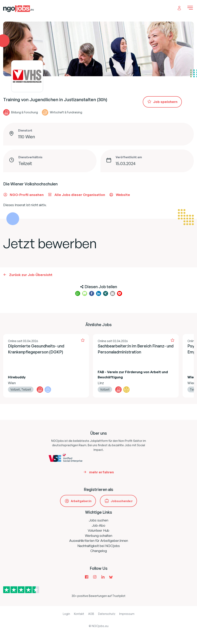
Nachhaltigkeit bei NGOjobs (99, 546)
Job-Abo (98, 525)
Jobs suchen (98, 520)
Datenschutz (107, 614)
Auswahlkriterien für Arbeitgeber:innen (99, 541)
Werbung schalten (99, 536)
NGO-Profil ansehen (23, 195)
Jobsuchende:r (122, 501)
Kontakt (79, 614)
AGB (91, 614)
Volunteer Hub (98, 530)
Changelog (99, 551)
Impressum (127, 614)
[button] (78, 293)
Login (66, 614)
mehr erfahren (101, 472)
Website (120, 195)
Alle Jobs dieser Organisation (76, 195)
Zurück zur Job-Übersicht (31, 275)
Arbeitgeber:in (81, 501)
